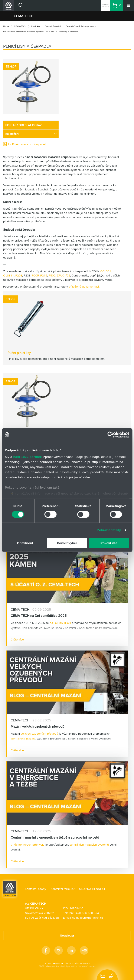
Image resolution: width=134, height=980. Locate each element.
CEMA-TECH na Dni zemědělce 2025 (39, 616)
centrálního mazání (23, 739)
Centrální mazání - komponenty (81, 26)
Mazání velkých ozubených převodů (37, 726)
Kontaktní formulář (63, 889)
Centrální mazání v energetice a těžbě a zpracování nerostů (55, 837)
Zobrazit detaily (109, 530)
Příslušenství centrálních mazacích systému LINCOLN (28, 32)
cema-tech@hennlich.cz (88, 918)
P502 (52, 275)
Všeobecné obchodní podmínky (61, 966)
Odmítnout (25, 543)
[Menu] (129, 5)
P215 (44, 275)
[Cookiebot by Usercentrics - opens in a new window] (110, 435)
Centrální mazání (53, 26)
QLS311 (9, 275)
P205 (35, 275)
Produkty (36, 26)
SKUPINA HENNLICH (93, 889)
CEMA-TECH (24, 16)
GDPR (42, 966)
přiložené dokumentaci (84, 286)
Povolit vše (109, 543)
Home (6, 26)
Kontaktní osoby (35, 889)
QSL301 (106, 271)
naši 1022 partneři (28, 457)
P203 (19, 275)
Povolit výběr (67, 543)
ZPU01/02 (63, 275)
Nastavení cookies (87, 966)
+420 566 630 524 (87, 913)
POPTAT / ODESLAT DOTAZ (23, 125)
